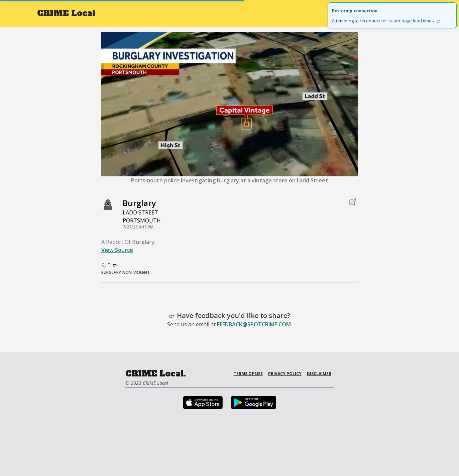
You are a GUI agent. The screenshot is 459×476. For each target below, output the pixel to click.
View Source (117, 250)
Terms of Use (248, 374)
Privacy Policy (285, 374)
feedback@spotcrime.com (254, 324)
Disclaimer (319, 374)
